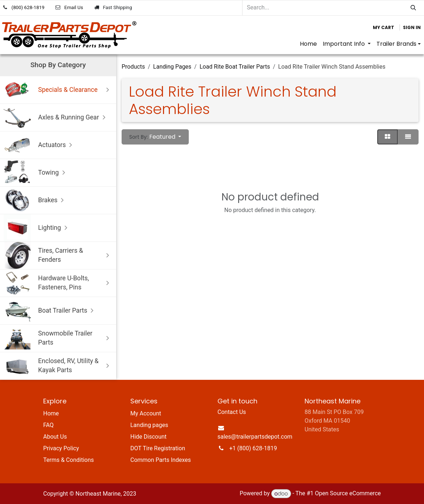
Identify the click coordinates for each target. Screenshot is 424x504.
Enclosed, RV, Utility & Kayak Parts (58, 366)
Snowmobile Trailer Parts (58, 338)
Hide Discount (148, 437)
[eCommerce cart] (384, 28)
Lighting (37, 228)
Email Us (74, 7)
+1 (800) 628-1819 (253, 448)
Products (133, 67)
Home (51, 413)
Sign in (412, 27)
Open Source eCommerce (348, 494)
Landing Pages (172, 67)
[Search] (413, 8)
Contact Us (232, 412)
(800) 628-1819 (28, 7)
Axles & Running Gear (56, 117)
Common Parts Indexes (161, 460)
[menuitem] (308, 44)
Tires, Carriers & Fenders (58, 255)
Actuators (40, 145)
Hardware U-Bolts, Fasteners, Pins (58, 283)
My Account (146, 413)
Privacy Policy (61, 448)
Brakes (35, 200)
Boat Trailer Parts (50, 311)
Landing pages (149, 425)
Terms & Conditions (69, 460)
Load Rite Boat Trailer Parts (235, 67)
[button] (155, 137)
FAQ (48, 425)
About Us (55, 437)
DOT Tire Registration (158, 448)
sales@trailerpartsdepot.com (255, 437)
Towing (36, 173)
